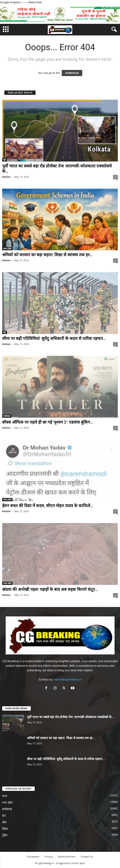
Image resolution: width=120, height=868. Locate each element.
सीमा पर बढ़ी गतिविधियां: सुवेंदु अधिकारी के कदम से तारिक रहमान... (54, 338)
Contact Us (87, 857)
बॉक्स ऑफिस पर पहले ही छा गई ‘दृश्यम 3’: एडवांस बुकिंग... (47, 422)
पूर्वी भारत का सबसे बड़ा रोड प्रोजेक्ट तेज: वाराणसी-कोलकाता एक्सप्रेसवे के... (57, 169)
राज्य (5, 796)
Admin (6, 177)
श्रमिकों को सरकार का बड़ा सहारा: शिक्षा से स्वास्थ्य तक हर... (47, 255)
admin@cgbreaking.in (68, 679)
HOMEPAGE (72, 73)
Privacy (49, 857)
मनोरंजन (7, 416)
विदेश (5, 829)
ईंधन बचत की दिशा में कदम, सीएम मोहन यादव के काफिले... (47, 506)
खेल (4, 822)
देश (5, 160)
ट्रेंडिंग (5, 835)
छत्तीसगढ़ (7, 809)
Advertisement (67, 857)
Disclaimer (33, 857)
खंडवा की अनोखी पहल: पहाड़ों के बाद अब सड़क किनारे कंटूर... (50, 589)
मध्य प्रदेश (7, 249)
